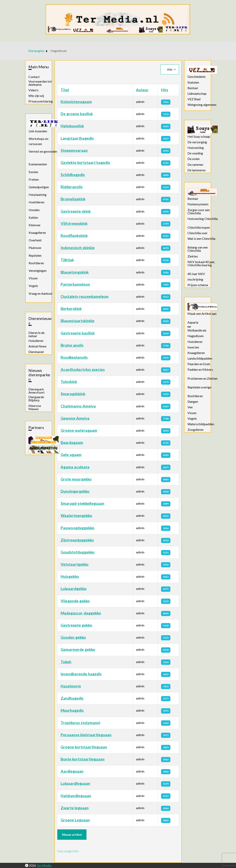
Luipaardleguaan (75, 783)
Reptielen (35, 255)
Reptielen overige (199, 387)
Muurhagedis (72, 710)
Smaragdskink (73, 394)
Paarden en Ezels (199, 364)
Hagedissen (196, 336)
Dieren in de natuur (36, 334)
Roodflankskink (74, 236)
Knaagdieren (37, 233)
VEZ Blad (194, 99)
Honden (34, 210)
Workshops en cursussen (38, 141)
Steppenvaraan (74, 150)
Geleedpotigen (39, 187)
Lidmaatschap (197, 94)
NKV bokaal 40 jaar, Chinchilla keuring (201, 263)
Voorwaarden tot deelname (40, 83)
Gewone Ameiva (75, 418)
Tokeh (66, 662)
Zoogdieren (195, 430)
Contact (34, 77)
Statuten (193, 82)
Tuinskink (69, 382)
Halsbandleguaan (76, 796)
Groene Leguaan (75, 820)
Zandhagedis (72, 698)
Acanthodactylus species (83, 369)
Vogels (33, 286)
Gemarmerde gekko (78, 649)
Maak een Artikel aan (202, 314)
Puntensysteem (198, 204)
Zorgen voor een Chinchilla (199, 212)
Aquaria (193, 322)
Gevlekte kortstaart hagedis (85, 162)
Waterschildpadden (201, 424)
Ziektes (193, 256)
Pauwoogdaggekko (78, 528)
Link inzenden (38, 131)
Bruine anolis (72, 345)
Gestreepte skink (76, 211)
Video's (34, 90)
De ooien (194, 159)
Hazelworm (71, 686)
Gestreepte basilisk (78, 333)
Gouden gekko (73, 637)
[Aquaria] (189, 327)
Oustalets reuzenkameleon (85, 296)
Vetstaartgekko (75, 564)
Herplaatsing (38, 195)
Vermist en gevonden (43, 151)
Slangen (193, 402)
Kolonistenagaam (76, 102)
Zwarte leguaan (75, 808)
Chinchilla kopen (199, 227)
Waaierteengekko (76, 515)
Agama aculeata (75, 467)
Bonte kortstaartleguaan (83, 759)
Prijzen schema (198, 285)
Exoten (33, 172)
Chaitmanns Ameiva (78, 406)
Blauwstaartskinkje (78, 321)
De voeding (195, 153)
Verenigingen (38, 271)
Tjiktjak (67, 260)
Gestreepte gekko (76, 625)
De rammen (195, 165)
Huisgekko (70, 576)
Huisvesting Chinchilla (203, 219)
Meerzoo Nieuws (35, 407)
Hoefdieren (36, 202)
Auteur (142, 90)
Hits (165, 90)
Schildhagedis (73, 175)
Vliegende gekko (75, 601)
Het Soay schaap (199, 137)
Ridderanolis (72, 187)
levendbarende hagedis (81, 674)
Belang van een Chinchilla (198, 249)
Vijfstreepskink (74, 223)
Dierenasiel (36, 352)
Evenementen (38, 164)
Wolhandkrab (197, 330)
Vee (190, 407)
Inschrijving (195, 279)
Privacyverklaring (41, 101)
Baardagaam (72, 442)
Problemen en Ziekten (202, 378)
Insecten (193, 347)
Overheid (35, 240)
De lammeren (197, 170)
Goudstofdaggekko (78, 552)
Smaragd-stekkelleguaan (83, 503)
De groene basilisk (77, 114)
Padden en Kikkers (200, 370)
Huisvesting (196, 148)
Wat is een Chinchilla (201, 239)
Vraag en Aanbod (40, 293)
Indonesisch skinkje (78, 248)
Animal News (37, 346)
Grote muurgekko (76, 479)
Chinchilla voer (198, 233)
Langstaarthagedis (77, 138)
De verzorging (197, 142)
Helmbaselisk (72, 126)
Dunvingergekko (75, 491)
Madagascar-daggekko (81, 613)
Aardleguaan (72, 771)
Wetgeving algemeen (202, 105)
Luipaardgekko (74, 589)
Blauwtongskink (75, 272)
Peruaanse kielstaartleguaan (86, 735)
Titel (65, 90)
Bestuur (193, 88)
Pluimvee (35, 248)
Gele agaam (71, 455)
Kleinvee (34, 225)
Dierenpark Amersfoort (36, 391)
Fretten (34, 179)
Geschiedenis (197, 77)
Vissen (33, 278)
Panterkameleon (75, 284)
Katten (33, 217)
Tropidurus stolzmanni (80, 723)
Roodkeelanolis (74, 357)
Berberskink (71, 309)
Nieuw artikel (72, 834)
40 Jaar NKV (196, 274)
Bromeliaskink (73, 199)
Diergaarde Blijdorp (36, 399)
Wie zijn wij (36, 96)
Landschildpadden (200, 358)
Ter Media (44, 865)
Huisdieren (36, 341)
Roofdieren (36, 263)
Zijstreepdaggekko (77, 540)
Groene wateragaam (79, 430)
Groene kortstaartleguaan (84, 747)
